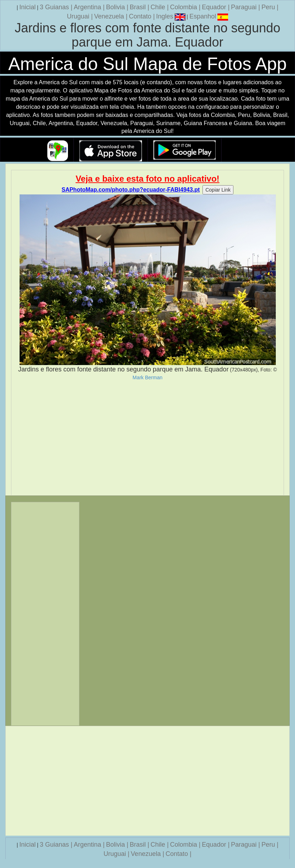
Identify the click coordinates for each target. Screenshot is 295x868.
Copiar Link (218, 190)
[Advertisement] (147, 438)
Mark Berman (147, 377)
